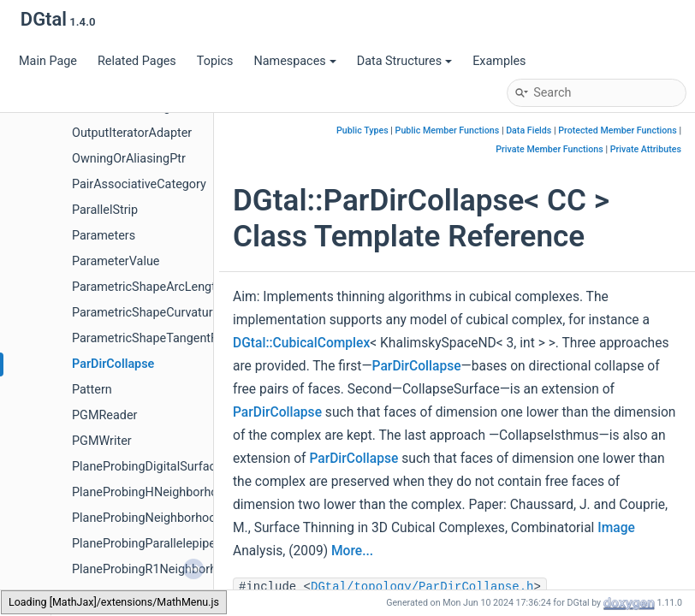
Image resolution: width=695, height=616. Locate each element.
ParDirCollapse (113, 364)
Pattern (92, 390)
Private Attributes (646, 149)
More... (352, 551)
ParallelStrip (105, 210)
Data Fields (529, 130)
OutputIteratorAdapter (132, 133)
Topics (215, 61)
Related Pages (137, 61)
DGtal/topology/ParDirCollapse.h (422, 587)
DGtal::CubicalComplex (301, 343)
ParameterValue (116, 261)
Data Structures (404, 61)
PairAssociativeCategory (139, 184)
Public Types (362, 130)
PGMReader (104, 415)
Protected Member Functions (618, 130)
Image (616, 528)
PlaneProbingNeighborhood (148, 518)
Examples (499, 61)
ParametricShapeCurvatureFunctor (166, 313)
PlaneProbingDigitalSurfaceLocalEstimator (188, 467)
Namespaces (294, 61)
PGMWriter (102, 441)
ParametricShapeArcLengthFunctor (168, 287)
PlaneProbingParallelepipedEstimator (174, 544)
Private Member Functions (549, 149)
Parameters (104, 236)
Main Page (48, 61)
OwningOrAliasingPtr (129, 159)
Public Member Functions (448, 130)
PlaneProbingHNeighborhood (152, 492)
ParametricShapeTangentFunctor (162, 338)
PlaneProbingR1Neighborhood (155, 569)
